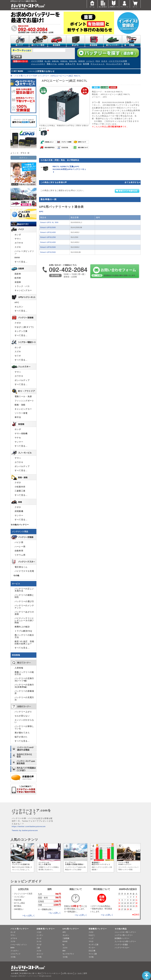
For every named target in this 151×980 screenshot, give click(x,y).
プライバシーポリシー (52, 973)
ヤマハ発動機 (21, 434)
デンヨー (92, 948)
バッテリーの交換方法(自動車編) (24, 686)
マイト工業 (93, 954)
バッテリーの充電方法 (24, 698)
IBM (64, 951)
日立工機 (92, 951)
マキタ (91, 941)
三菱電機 (66, 938)
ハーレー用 (20, 547)
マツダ (39, 945)
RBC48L (73, 61)
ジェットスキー (38, 64)
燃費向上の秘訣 (22, 627)
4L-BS (48, 61)
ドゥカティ (15, 951)
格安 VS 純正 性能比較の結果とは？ (24, 642)
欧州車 (18, 278)
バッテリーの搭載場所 (24, 692)
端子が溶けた (21, 737)
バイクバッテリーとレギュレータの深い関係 (24, 620)
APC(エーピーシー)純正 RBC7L (66, 76)
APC (41, 212)
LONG (61, 64)
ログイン (23, 158)
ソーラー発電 (21, 413)
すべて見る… (21, 262)
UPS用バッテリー (71, 929)
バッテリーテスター (122, 948)
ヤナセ (18, 438)
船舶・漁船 (20, 405)
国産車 (18, 274)
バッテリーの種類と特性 (24, 596)
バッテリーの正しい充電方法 (24, 590)
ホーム (92, 4)
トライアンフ (15, 954)
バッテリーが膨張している (24, 727)
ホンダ (18, 235)
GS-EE (65, 941)
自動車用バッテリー (46, 929)
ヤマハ (18, 239)
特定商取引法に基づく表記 (31, 973)
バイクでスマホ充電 (118, 61)
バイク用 (19, 542)
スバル (39, 941)
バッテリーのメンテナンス (24, 607)
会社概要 (15, 973)
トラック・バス (22, 286)
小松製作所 (20, 487)
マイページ (124, 4)
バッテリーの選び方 (24, 601)
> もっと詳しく (29, 916)
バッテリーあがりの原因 (24, 613)
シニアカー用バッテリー (124, 935)
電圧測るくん (21, 567)
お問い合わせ (68, 973)
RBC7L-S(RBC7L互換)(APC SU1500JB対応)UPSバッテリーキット (69, 169)
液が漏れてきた (22, 733)
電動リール (52, 64)
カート (135, 4)
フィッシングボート (24, 401)
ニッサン (40, 935)
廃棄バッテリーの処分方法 (24, 673)
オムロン (19, 307)
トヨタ (39, 932)
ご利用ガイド (114, 4)
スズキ (18, 247)
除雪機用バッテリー (122, 938)
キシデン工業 (21, 331)
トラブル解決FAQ (23, 631)
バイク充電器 (37, 61)
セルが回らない (22, 716)
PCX (98, 61)
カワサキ (19, 243)
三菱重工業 (20, 491)
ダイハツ (40, 954)
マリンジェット (98, 64)
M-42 (79, 64)
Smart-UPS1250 (48, 237)
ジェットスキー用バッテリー (125, 932)
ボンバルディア (22, 380)
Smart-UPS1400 (48, 232)
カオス (104, 61)
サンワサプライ (68, 954)
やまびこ (92, 935)
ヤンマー (19, 442)
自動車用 (19, 551)
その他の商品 (121, 929)
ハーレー (90, 61)
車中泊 (127, 64)
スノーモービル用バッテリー (125, 941)
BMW (17, 258)
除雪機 (86, 64)
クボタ (18, 323)
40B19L (55, 61)
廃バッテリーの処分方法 (24, 636)
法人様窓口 (103, 4)
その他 (16, 576)
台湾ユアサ (70, 64)
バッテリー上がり (23, 712)
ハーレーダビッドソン (24, 252)
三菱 (38, 948)
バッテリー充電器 (121, 945)
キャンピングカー (114, 64)
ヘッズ (91, 938)
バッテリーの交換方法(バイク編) (24, 679)
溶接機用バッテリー (98, 929)
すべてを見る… (22, 648)
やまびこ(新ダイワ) (24, 327)
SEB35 (82, 61)
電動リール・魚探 (23, 396)
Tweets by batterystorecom (25, 830)
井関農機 (19, 511)
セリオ (18, 356)
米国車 (18, 282)
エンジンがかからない (24, 721)
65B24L (64, 61)
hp (63, 945)
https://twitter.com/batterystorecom (29, 826)
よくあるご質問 (81, 973)
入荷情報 (19, 668)
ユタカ (65, 948)
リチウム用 (20, 555)
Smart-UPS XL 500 (49, 222)
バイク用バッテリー (20, 929)
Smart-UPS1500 (48, 227)
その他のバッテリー (20, 525)
